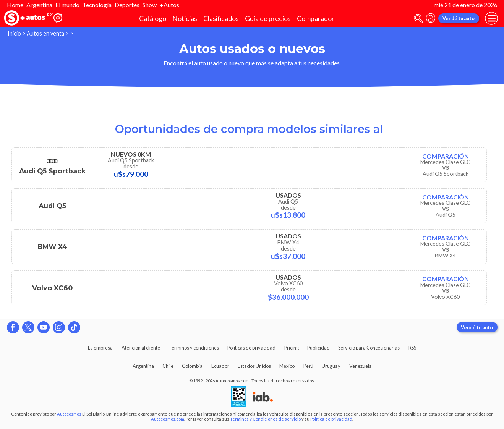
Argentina (39, 5)
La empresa (100, 348)
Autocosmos (69, 414)
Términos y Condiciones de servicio (265, 419)
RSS (412, 348)
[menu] (491, 18)
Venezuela (361, 366)
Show (150, 5)
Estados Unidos (254, 366)
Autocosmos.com (168, 419)
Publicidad (318, 348)
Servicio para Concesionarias (369, 348)
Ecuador (220, 366)
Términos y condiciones (194, 348)
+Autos (169, 5)
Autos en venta (45, 33)
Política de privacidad (331, 419)
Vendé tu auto (459, 18)
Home (15, 5)
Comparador (316, 19)
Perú (308, 366)
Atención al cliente (141, 348)
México (287, 366)
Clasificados (221, 19)
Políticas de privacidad (251, 348)
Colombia (192, 366)
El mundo (67, 5)
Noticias (185, 19)
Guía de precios (268, 19)
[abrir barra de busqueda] (418, 19)
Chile (168, 366)
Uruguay (331, 366)
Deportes (127, 5)
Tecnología (97, 5)
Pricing (292, 348)
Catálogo (153, 19)
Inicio (14, 33)
